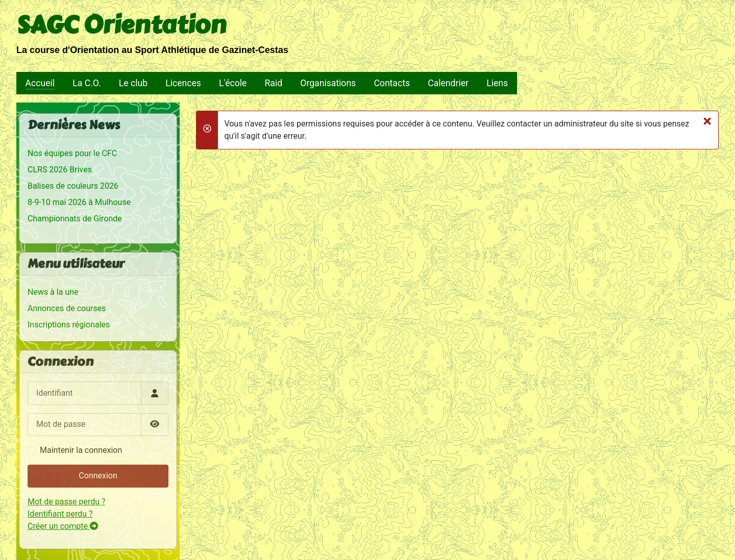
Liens (497, 83)
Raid (274, 83)
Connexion (98, 476)
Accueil (40, 83)
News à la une (53, 292)
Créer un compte (63, 526)
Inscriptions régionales (69, 325)
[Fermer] (707, 121)
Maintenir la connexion (81, 450)
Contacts (392, 83)
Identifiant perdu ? (60, 514)
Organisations (328, 83)
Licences (183, 83)
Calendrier (448, 83)
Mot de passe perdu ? (67, 502)
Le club (133, 83)
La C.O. (87, 83)
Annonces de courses (67, 308)
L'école (233, 83)
